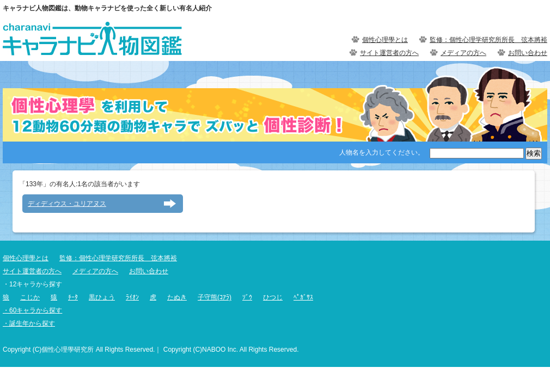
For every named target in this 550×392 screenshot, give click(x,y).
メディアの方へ (463, 53)
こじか (30, 297)
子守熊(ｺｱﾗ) (215, 297)
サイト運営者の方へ (389, 53)
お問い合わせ (528, 53)
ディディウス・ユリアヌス (67, 204)
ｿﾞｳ (247, 297)
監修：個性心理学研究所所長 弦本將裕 (488, 40)
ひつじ (273, 297)
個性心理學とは (385, 40)
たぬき (177, 297)
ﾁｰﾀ (73, 297)
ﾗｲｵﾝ (132, 297)
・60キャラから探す (32, 310)
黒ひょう (102, 297)
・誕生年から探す (29, 323)
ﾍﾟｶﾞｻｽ (303, 297)
